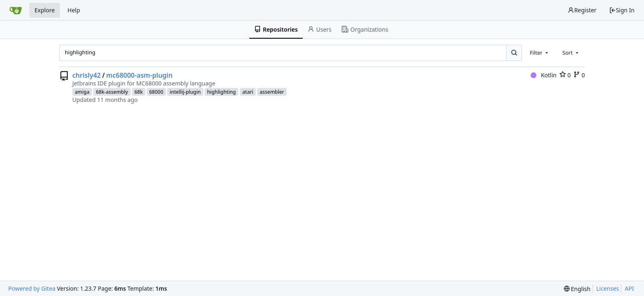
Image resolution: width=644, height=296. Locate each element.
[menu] (577, 289)
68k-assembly (112, 92)
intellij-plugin (185, 92)
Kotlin (544, 75)
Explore (45, 10)
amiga (82, 92)
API (629, 288)
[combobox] (540, 53)
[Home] (16, 10)
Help (74, 10)
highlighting (221, 92)
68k (138, 92)
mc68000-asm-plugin (140, 75)
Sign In (622, 10)
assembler (272, 92)
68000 (156, 92)
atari (248, 92)
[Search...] (514, 53)
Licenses (608, 288)
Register (582, 10)
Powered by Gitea (32, 288)
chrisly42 (86, 75)
